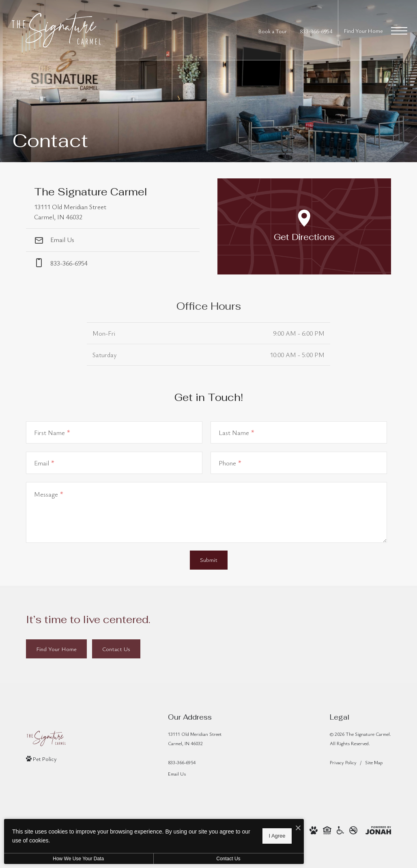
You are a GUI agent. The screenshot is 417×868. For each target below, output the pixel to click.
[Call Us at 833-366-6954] (316, 31)
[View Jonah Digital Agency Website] (378, 829)
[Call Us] (195, 762)
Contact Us (216, 859)
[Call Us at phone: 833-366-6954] (113, 263)
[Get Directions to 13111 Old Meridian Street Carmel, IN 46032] (113, 203)
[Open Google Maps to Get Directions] (304, 226)
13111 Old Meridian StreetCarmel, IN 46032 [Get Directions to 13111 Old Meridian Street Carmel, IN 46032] (195, 738)
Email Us (54, 240)
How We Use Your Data (75, 859)
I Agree (261, 836)
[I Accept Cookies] (282, 828)
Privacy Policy (343, 762)
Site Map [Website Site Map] (374, 762)
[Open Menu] (399, 31)
